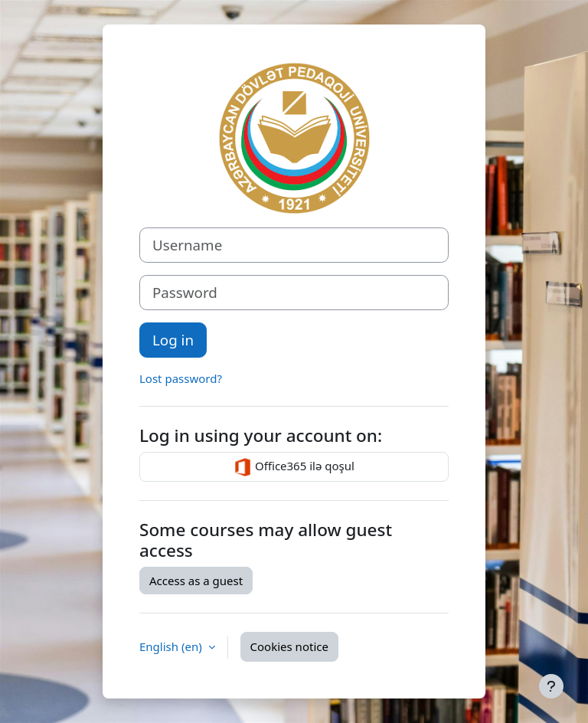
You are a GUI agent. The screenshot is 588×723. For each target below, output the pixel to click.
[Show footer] (551, 686)
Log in (173, 340)
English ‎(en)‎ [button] (172, 646)
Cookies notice (289, 646)
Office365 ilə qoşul (294, 467)
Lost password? (181, 378)
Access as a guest (196, 581)
